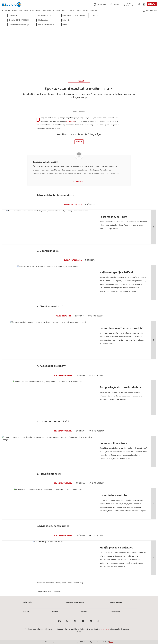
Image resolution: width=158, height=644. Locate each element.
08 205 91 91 (105, 629)
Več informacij (78, 182)
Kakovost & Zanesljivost (75, 603)
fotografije (70, 121)
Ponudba (84, 612)
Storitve (26, 612)
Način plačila (28, 603)
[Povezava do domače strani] (24, 4)
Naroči (79, 142)
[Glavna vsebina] (79, 308)
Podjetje (55, 612)
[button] (139, 4)
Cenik (111, 642)
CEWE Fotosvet (115, 612)
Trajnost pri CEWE (116, 603)
